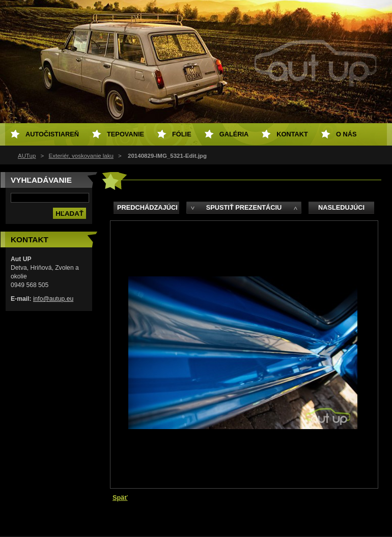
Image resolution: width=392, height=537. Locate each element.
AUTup (27, 156)
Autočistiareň (52, 134)
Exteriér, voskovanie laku (81, 156)
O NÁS (346, 134)
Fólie (182, 134)
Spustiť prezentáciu (244, 207)
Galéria (234, 134)
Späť (120, 498)
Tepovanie (125, 134)
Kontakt (292, 134)
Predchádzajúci (147, 207)
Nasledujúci (341, 207)
